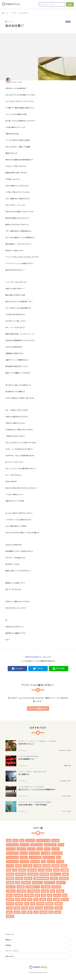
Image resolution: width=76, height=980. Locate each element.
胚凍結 (9, 908)
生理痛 (56, 900)
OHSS (15, 841)
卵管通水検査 (21, 874)
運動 (30, 912)
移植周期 (40, 904)
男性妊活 (19, 904)
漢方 (36, 900)
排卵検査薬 (18, 895)
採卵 (37, 895)
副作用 (49, 870)
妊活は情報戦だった (26, 759)
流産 (24, 900)
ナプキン (24, 857)
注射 (18, 900)
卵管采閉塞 (44, 874)
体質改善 (56, 866)
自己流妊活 (53, 741)
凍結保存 (22, 870)
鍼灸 (44, 772)
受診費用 (19, 878)
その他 (14, 13)
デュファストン (12, 857)
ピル (59, 857)
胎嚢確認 (59, 904)
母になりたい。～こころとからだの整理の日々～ (38, 790)
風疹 (51, 912)
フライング (24, 862)
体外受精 (27, 756)
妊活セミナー (37, 883)
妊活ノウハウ (34, 741)
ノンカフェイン (49, 857)
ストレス (27, 741)
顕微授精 (48, 802)
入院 (15, 870)
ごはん (40, 849)
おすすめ (21, 741)
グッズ (61, 845)
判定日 (41, 870)
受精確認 (10, 878)
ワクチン (10, 866)
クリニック (11, 849)
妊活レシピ (11, 887)
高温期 (58, 912)
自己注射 (39, 908)
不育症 (18, 866)
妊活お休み (26, 883)
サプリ (47, 849)
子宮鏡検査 (21, 891)
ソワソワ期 (46, 853)
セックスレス (34, 853)
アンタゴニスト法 (43, 841)
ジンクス (56, 849)
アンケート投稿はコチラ (38, 708)
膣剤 (31, 908)
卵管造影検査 (33, 874)
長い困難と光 (24, 774)
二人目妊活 (28, 772)
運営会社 (8, 940)
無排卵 (43, 900)
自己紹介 (59, 908)
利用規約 (8, 945)
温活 (30, 900)
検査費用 (10, 900)
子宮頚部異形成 (34, 891)
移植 (33, 904)
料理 (49, 895)
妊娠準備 (10, 883)
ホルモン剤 (35, 862)
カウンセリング (12, 845)
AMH (9, 841)
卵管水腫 (10, 874)
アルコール (30, 841)
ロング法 (60, 862)
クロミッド (21, 849)
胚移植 (24, 908)
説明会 (17, 912)
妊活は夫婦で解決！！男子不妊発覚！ (33, 805)
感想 (32, 756)
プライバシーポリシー (12, 951)
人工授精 (34, 772)
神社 (27, 904)
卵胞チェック (56, 874)
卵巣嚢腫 (65, 870)
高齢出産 (36, 756)
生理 (49, 900)
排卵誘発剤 (29, 895)
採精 (43, 895)
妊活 (18, 883)
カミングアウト (29, 802)
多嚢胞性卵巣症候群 (41, 878)
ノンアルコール (35, 857)
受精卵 (65, 874)
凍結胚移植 (32, 870)
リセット (51, 862)
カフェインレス (37, 845)
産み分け (65, 900)
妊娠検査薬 (64, 878)
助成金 (56, 870)
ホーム (5, 13)
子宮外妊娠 (56, 887)
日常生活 (57, 895)
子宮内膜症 (46, 887)
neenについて (10, 934)
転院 (24, 912)
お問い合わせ (10, 956)
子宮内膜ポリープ (44, 741)
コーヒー (31, 849)
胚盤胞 (17, 908)
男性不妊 (40, 772)
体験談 (26, 787)
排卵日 (9, 895)
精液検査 (49, 904)
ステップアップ (12, 853)
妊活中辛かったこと (26, 744)
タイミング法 (57, 853)
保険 (9, 870)
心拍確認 (45, 891)
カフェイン (24, 845)
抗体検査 (60, 891)
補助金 (9, 912)
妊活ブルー (61, 883)
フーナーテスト (12, 862)
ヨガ (43, 862)
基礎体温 (28, 878)
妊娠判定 (54, 878)
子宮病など (11, 891)
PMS (22, 841)
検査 (65, 895)
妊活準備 (21, 887)
